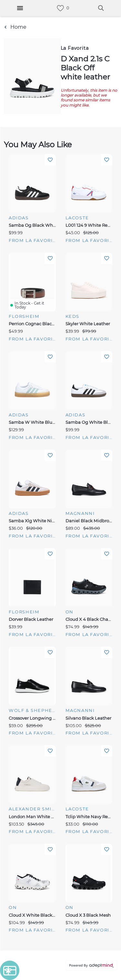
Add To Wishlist (50, 160)
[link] (60, 8)
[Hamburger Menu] (20, 8)
